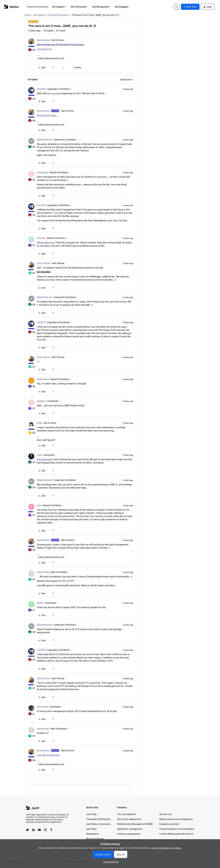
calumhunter (43, 572)
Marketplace (93, 834)
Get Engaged (123, 7)
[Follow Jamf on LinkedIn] (33, 830)
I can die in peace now (48, 755)
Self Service (165, 814)
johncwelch (43, 707)
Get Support (59, 7)
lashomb (41, 238)
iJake (39, 455)
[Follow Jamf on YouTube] (39, 830)
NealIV (40, 603)
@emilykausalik (45, 459)
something (56, 93)
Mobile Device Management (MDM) (135, 824)
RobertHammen (45, 140)
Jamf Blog (91, 829)
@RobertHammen (46, 242)
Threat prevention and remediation (177, 829)
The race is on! (44, 49)
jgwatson (41, 401)
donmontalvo (43, 40)
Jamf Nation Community (99, 824)
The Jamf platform (127, 814)
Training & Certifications (98, 819)
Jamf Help (92, 814)
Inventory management (129, 834)
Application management (130, 829)
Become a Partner (95, 839)
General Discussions (38, 7)
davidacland (43, 379)
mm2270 (41, 89)
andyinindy (42, 172)
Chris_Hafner (43, 263)
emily (39, 423)
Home (27, 15)
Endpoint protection (169, 824)
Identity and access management (176, 819)
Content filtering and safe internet (176, 834)
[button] (190, 7)
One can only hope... (47, 115)
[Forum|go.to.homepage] (12, 7)
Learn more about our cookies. (166, 848)
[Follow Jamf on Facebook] (51, 830)
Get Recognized (102, 7)
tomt (39, 505)
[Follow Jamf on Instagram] (45, 830)
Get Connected (80, 7)
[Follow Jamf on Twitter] (28, 830)
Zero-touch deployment (129, 819)
